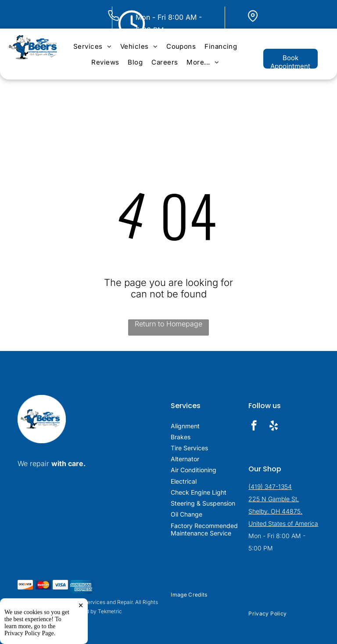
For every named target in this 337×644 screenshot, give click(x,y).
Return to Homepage (168, 324)
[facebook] (254, 427)
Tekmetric (110, 611)
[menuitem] (92, 46)
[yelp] (274, 427)
